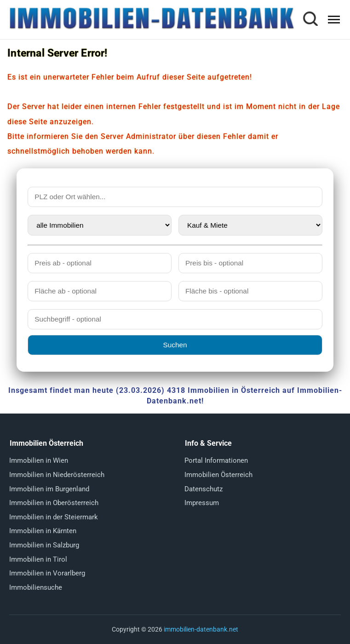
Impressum (202, 503)
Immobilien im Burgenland (49, 489)
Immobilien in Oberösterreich (54, 503)
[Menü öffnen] (334, 20)
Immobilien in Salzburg (44, 545)
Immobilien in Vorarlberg (47, 573)
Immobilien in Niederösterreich (57, 475)
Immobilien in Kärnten (43, 531)
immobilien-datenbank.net (201, 629)
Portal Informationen (216, 460)
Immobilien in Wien (39, 460)
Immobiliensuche (36, 587)
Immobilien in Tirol (38, 559)
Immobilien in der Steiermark (54, 517)
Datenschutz (204, 489)
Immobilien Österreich (218, 475)
